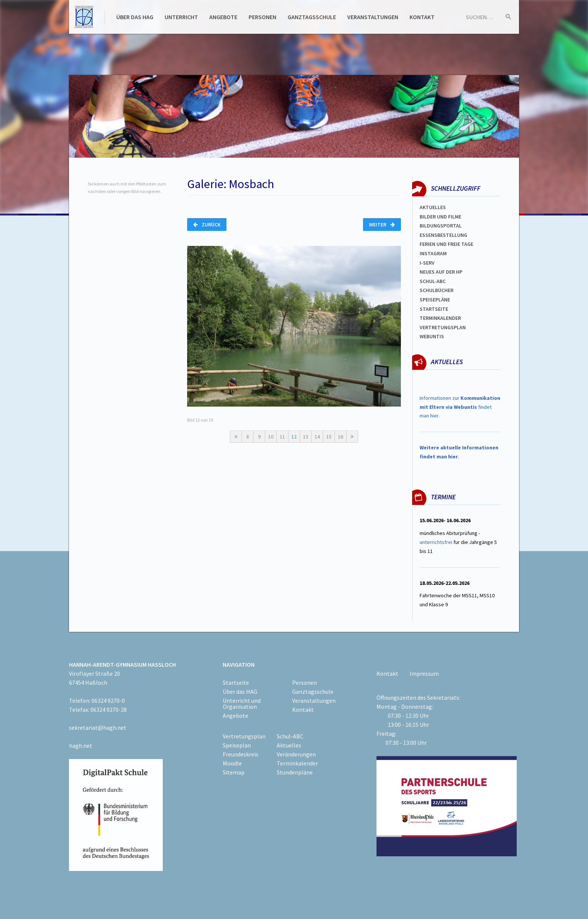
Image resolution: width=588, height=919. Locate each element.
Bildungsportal (441, 226)
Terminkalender (440, 318)
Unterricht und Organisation (242, 704)
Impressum (424, 673)
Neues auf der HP (441, 272)
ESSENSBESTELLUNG (443, 235)
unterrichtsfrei (436, 542)
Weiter (382, 224)
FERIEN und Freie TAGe (446, 244)
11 (282, 437)
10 (271, 437)
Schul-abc (433, 281)
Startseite (434, 309)
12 (294, 437)
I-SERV (427, 263)
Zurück (207, 224)
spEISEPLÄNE (435, 300)
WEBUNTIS (432, 336)
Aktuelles (433, 207)
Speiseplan (237, 745)
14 (317, 437)
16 (340, 437)
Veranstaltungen (373, 17)
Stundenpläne (295, 772)
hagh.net (81, 746)
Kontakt (422, 17)
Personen (262, 17)
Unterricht (181, 17)
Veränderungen (296, 754)
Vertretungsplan (443, 327)
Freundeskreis (241, 754)
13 (306, 437)
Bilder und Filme (440, 217)
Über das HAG (135, 17)
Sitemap (234, 772)
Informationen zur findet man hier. (460, 407)
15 (329, 437)
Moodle (232, 763)
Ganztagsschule (312, 17)
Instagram (433, 253)
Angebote (223, 17)
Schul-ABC (290, 736)
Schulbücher (436, 290)
